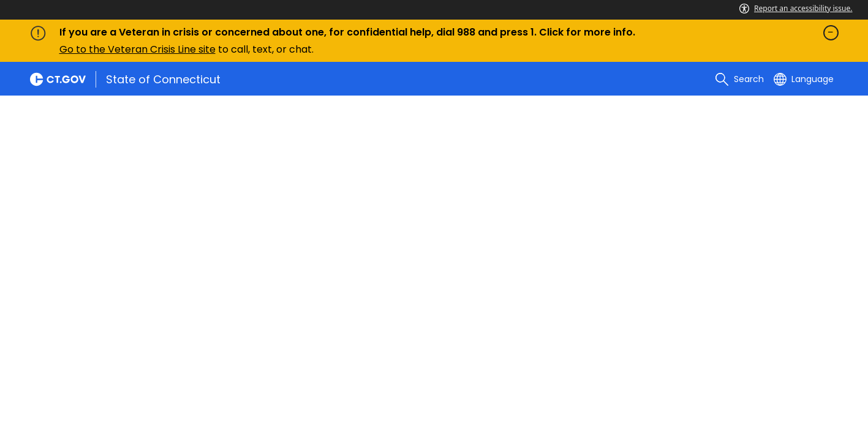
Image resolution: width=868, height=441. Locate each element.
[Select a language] (804, 79)
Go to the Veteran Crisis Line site (138, 49)
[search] (739, 79)
